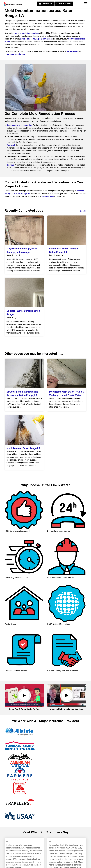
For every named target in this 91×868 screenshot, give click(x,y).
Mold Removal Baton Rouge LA (23, 448)
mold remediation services (27, 33)
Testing (10, 165)
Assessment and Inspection (19, 125)
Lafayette (26, 194)
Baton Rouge (26, 39)
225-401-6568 (64, 4)
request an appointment (15, 54)
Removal (11, 145)
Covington (37, 39)
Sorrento (16, 194)
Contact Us (46, 4)
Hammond (47, 39)
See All (83, 211)
